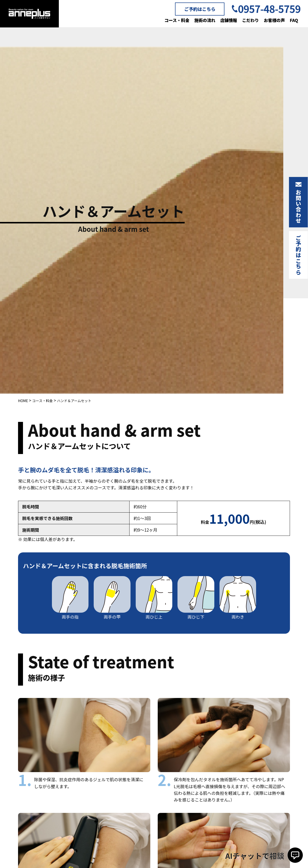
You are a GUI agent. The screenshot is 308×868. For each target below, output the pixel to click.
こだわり (250, 20)
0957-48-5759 (269, 9)
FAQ (294, 20)
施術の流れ (205, 20)
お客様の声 (274, 20)
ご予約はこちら (200, 9)
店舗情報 (229, 20)
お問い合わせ (298, 206)
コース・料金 (177, 20)
